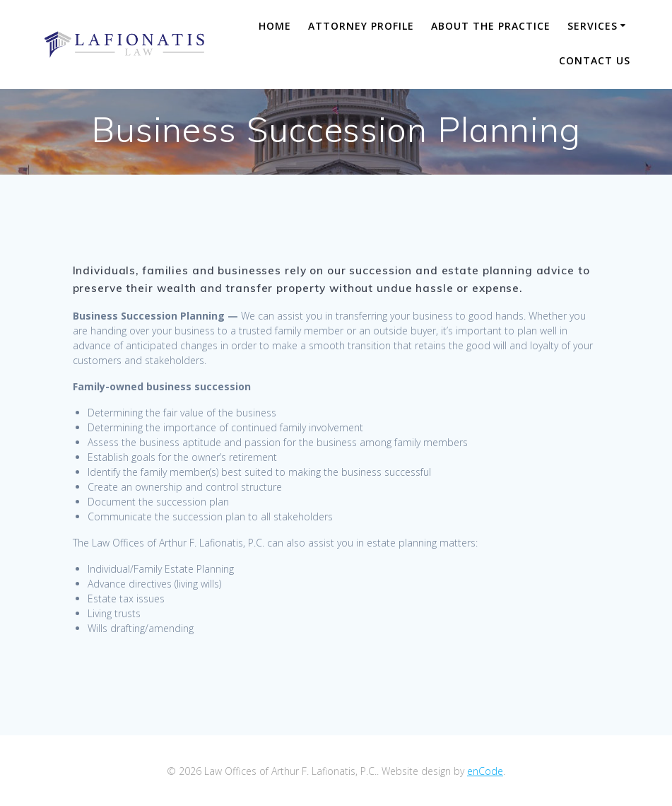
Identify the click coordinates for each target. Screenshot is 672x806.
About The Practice (491, 26)
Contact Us (595, 60)
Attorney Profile (361, 26)
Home (275, 26)
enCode (485, 771)
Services (593, 26)
